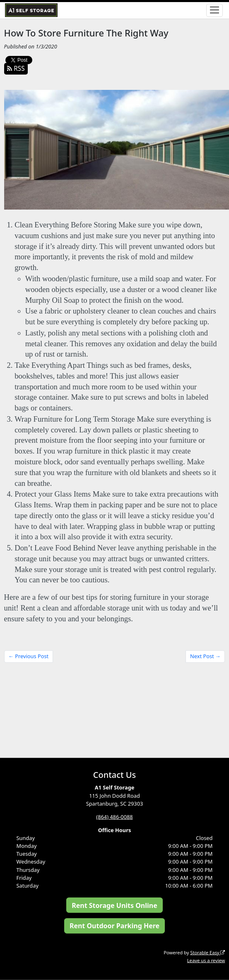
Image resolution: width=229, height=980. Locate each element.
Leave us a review (206, 960)
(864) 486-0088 (114, 816)
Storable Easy (207, 952)
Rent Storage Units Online (114, 905)
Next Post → (205, 656)
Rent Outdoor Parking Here (114, 926)
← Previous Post (28, 656)
